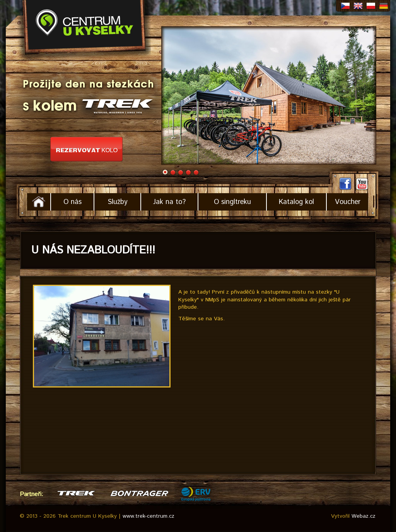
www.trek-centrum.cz (148, 516)
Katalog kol (296, 202)
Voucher (348, 202)
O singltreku (232, 202)
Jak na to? (169, 202)
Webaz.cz (364, 516)
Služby (118, 202)
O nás (73, 202)
